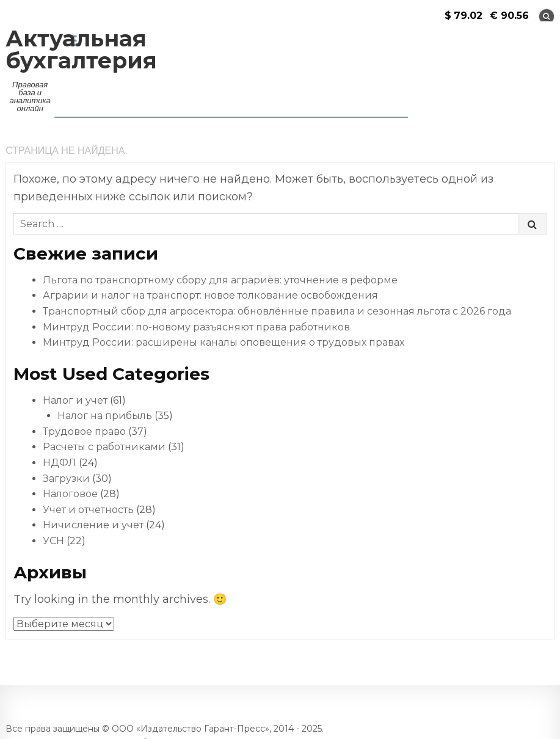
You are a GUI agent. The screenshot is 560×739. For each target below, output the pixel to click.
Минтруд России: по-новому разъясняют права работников (196, 327)
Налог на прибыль (105, 416)
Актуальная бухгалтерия (81, 49)
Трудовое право (84, 431)
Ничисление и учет (93, 525)
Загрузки (66, 479)
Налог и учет (75, 400)
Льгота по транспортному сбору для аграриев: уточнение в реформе (220, 280)
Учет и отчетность (88, 510)
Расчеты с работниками (104, 447)
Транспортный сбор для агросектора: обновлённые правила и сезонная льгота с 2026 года (277, 311)
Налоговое (70, 494)
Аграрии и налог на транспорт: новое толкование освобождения (210, 295)
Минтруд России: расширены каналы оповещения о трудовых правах (224, 342)
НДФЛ (60, 463)
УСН (53, 541)
